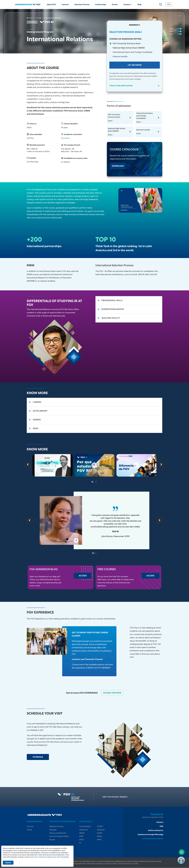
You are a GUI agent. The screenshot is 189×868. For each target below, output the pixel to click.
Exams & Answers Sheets (59, 836)
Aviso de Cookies (37, 857)
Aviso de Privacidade (61, 857)
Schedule (53, 830)
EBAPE (82, 833)
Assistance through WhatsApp (150, 834)
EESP (81, 836)
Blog (139, 4)
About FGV (51, 4)
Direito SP (101, 830)
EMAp (99, 836)
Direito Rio (83, 830)
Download (65, 138)
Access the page (112, 693)
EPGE (81, 840)
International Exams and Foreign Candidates (133, 52)
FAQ (161, 826)
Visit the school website (116, 797)
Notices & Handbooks (58, 833)
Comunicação (85, 826)
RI (80, 843)
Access (83, 576)
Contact (160, 822)
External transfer (120, 57)
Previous (28, 465)
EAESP (100, 833)
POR (169, 4)
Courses (65, 4)
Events (115, 4)
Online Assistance (156, 830)
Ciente (8, 863)
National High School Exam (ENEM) (129, 48)
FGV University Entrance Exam (127, 44)
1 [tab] (93, 482)
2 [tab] (96, 482)
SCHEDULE (38, 757)
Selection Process (82, 4)
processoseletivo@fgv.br (153, 839)
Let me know (135, 65)
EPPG (99, 840)
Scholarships (101, 4)
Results (52, 840)
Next (161, 465)
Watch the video (68, 541)
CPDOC (100, 826)
